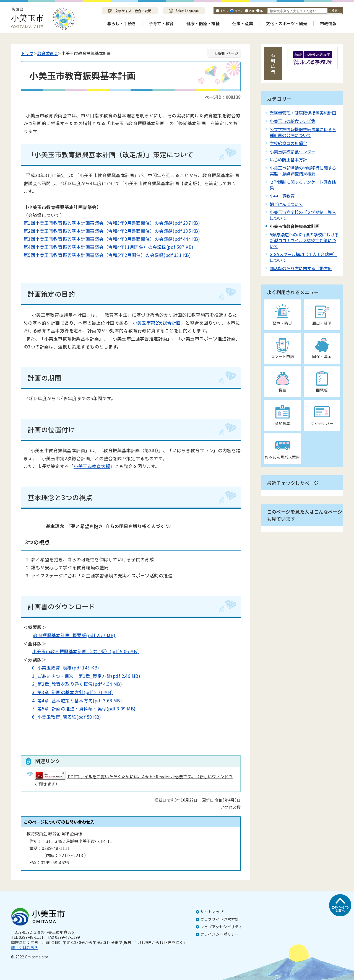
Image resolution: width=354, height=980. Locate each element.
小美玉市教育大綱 (92, 466)
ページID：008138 (223, 97)
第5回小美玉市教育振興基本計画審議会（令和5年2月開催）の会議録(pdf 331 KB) (107, 255)
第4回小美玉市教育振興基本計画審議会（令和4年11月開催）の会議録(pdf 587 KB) (109, 247)
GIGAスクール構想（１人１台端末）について (303, 257)
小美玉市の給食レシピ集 (292, 121)
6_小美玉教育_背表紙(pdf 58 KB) (62, 717)
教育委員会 (48, 53)
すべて (224, 11)
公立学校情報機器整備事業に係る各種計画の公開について (303, 132)
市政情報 (328, 23)
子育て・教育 (161, 23)
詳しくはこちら (25, 947)
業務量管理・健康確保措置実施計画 (303, 113)
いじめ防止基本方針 (288, 159)
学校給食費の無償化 (288, 143)
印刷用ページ (227, 53)
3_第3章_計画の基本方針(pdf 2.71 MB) (68, 692)
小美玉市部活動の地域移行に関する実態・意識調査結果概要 (303, 171)
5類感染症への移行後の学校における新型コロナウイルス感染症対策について (304, 240)
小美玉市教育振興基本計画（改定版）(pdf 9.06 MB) (81, 651)
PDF (252, 11)
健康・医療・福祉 (203, 23)
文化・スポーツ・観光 (287, 23)
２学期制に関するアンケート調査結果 (303, 185)
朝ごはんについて (286, 204)
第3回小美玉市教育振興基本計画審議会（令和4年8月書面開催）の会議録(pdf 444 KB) (112, 239)
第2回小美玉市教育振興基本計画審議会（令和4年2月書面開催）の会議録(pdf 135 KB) (112, 231)
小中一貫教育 (282, 196)
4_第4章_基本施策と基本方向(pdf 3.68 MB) (73, 700)
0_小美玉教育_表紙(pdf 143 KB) (61, 668)
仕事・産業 (243, 23)
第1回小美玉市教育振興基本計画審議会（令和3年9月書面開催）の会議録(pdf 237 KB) (112, 223)
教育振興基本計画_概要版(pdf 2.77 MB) (70, 635)
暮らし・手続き (122, 23)
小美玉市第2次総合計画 (157, 323)
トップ (27, 53)
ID (262, 11)
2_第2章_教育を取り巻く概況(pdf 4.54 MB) (73, 684)
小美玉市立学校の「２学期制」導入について (303, 215)
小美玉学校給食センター (292, 151)
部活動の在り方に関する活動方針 (301, 268)
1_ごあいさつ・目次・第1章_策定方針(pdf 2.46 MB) (82, 676)
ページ (239, 11)
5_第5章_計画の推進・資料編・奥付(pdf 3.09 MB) (80, 709)
